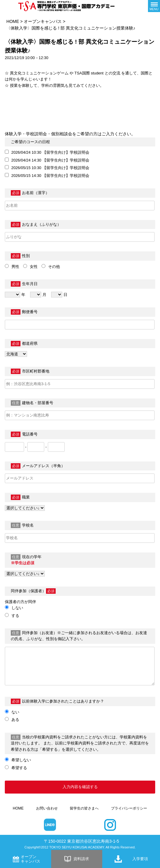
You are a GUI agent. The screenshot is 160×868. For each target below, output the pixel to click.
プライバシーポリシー (129, 808)
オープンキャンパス (43, 21)
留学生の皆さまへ (84, 808)
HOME (13, 21)
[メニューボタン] (154, 6)
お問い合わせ (47, 808)
